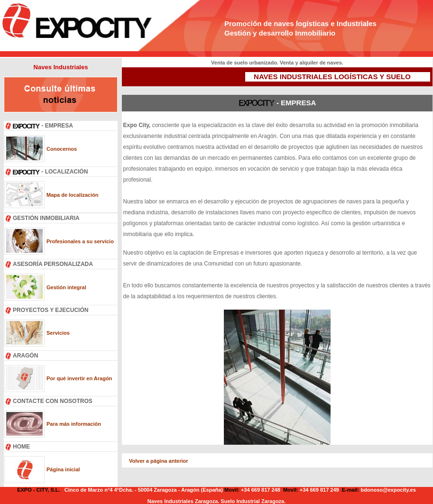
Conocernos (62, 149)
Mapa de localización (72, 195)
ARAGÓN (25, 356)
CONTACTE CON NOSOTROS (53, 401)
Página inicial (63, 469)
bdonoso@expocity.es (388, 490)
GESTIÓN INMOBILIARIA (46, 218)
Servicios (58, 333)
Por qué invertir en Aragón (79, 378)
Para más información (74, 424)
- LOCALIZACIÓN (50, 172)
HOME (21, 447)
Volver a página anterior (159, 461)
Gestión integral (66, 287)
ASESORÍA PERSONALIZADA (53, 264)
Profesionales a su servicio (80, 241)
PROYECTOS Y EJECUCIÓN (51, 310)
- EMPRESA (43, 126)
